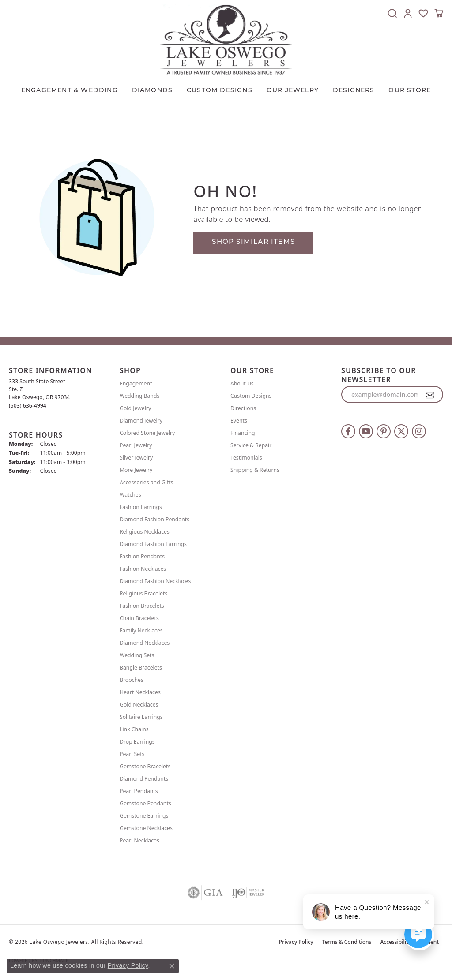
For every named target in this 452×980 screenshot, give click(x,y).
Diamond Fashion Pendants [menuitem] (154, 519)
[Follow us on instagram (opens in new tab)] (419, 431)
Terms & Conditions (347, 942)
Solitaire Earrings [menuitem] (141, 717)
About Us (242, 383)
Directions (243, 408)
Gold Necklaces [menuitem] (139, 705)
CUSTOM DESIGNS (220, 91)
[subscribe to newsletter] (430, 395)
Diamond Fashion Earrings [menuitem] (153, 544)
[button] (392, 13)
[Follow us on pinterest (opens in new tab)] (384, 431)
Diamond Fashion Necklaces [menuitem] (155, 581)
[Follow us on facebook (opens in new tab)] (348, 431)
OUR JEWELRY (293, 91)
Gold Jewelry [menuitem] (135, 408)
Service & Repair (251, 445)
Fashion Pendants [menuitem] (142, 556)
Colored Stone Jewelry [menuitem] (147, 433)
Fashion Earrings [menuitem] (141, 507)
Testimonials (246, 458)
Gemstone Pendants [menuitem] (145, 803)
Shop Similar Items (253, 242)
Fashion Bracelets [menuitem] (142, 606)
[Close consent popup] (172, 966)
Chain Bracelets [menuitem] (139, 618)
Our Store (410, 91)
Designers (354, 91)
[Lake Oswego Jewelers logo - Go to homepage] (226, 39)
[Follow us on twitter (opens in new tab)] (401, 431)
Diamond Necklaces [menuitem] (145, 643)
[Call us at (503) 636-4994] (28, 406)
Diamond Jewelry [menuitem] (141, 421)
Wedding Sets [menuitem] (137, 655)
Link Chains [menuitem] (134, 729)
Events (239, 421)
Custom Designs (251, 396)
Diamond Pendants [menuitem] (144, 779)
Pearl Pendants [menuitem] (139, 791)
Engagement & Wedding (70, 91)
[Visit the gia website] (205, 893)
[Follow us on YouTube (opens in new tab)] (366, 431)
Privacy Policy (296, 942)
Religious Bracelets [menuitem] (143, 593)
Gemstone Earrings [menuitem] (144, 816)
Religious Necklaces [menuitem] (145, 532)
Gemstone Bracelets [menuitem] (145, 766)
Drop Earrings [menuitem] (137, 742)
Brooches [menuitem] (132, 680)
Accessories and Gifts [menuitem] (146, 482)
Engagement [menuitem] (136, 383)
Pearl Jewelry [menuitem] (136, 445)
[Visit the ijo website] (248, 893)
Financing (243, 433)
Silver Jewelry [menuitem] (136, 458)
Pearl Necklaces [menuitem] (139, 840)
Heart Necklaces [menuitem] (140, 692)
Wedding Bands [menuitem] (139, 396)
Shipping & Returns (255, 470)
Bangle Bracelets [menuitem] (141, 668)
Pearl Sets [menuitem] (132, 754)
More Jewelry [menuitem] (136, 470)
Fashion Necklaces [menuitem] (143, 569)
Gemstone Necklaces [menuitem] (146, 828)
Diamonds (153, 91)
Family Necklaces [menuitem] (141, 630)
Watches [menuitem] (130, 495)
